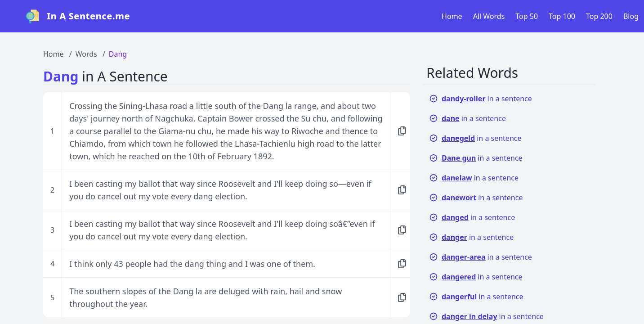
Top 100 (562, 16)
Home (452, 16)
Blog (631, 16)
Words (86, 54)
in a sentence (481, 99)
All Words (489, 16)
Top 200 (599, 16)
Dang (118, 54)
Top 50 (527, 16)
